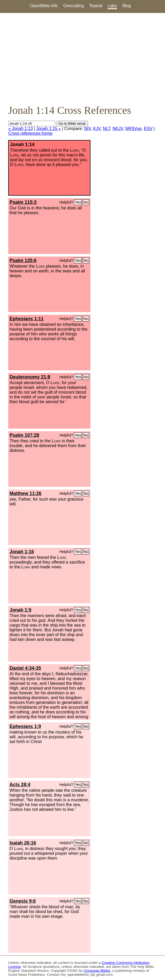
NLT (107, 129)
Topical (96, 6)
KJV (97, 129)
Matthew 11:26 (25, 493)
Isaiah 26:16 (23, 843)
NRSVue (133, 129)
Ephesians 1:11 (27, 319)
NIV (87, 129)
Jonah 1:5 (20, 610)
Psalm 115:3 (23, 202)
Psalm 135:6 (23, 260)
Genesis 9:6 (23, 901)
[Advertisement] (82, 59)
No (86, 202)
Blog (127, 6)
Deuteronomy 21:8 (30, 377)
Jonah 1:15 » (49, 129)
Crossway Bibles (97, 971)
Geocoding (73, 6)
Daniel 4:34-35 (25, 668)
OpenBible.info (44, 6)
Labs (112, 6)
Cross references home (30, 133)
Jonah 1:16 (22, 552)
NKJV (118, 129)
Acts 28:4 (20, 785)
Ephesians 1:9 (25, 726)
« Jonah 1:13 (21, 129)
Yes (78, 202)
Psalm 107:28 (24, 435)
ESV (148, 129)
